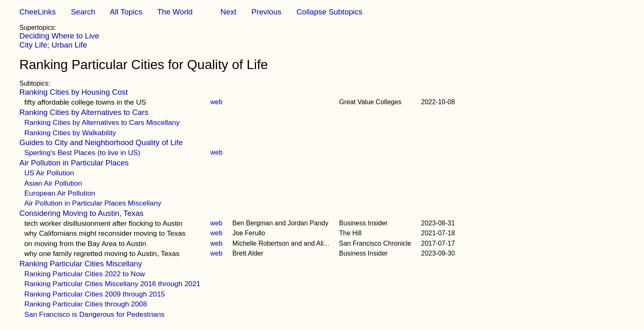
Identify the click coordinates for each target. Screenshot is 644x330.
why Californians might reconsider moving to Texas (105, 233)
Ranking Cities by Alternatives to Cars (84, 112)
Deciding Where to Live (59, 36)
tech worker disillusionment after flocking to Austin (103, 223)
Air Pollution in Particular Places (74, 163)
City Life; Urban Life (53, 45)
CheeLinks (38, 12)
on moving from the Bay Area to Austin (85, 244)
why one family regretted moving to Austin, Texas (102, 253)
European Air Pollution (60, 193)
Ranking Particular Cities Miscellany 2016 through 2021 (113, 284)
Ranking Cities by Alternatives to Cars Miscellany (102, 122)
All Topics (126, 12)
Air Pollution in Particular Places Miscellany (93, 203)
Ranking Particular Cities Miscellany (81, 264)
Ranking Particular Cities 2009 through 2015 (95, 294)
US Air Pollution (49, 173)
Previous (267, 12)
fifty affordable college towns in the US (85, 102)
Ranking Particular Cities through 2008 (86, 304)
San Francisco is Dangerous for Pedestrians (95, 314)
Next (228, 12)
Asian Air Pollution (53, 183)
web (216, 102)
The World (175, 12)
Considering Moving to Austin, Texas (81, 213)
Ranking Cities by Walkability (70, 133)
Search (83, 12)
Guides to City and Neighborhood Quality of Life (101, 142)
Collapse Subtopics (330, 12)
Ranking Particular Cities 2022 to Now (85, 274)
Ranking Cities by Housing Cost (74, 92)
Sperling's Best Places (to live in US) (83, 153)
